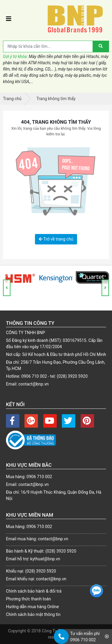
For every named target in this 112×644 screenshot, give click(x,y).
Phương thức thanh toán (29, 599)
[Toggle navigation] (9, 19)
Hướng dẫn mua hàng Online (32, 607)
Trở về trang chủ (56, 239)
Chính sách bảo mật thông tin (33, 614)
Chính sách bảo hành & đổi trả (34, 591)
